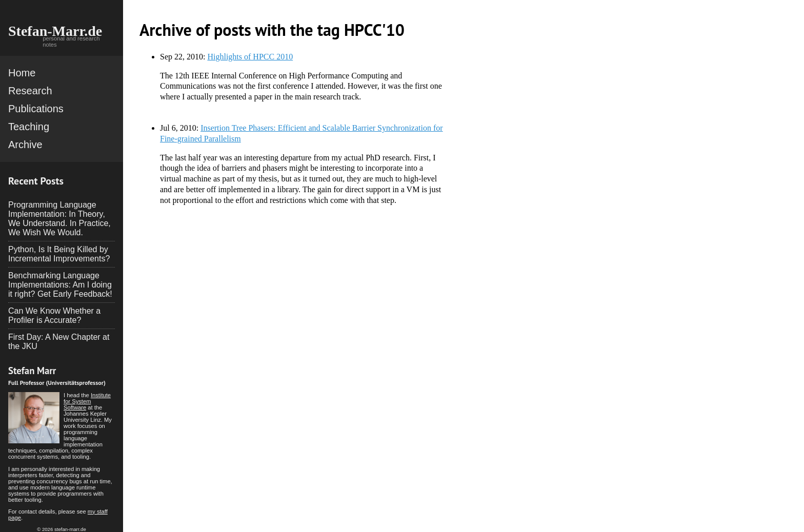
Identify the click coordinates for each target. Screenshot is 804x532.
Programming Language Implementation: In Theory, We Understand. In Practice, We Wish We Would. (59, 219)
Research (30, 91)
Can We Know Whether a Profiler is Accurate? (54, 315)
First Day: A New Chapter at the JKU (59, 342)
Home (22, 73)
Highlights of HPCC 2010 (250, 57)
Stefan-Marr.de (55, 31)
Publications (36, 109)
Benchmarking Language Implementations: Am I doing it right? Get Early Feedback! (60, 285)
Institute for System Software (87, 401)
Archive (25, 145)
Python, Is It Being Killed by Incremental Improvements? (59, 254)
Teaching (29, 127)
